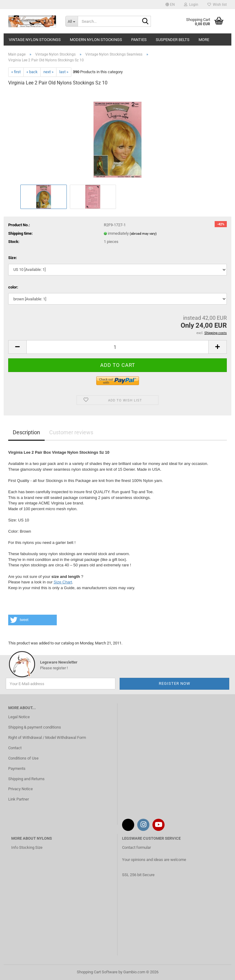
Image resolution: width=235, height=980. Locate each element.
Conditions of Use (23, 758)
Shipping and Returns (26, 779)
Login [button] (191, 5)
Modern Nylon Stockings (96, 40)
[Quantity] (118, 347)
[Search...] (72, 21)
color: (13, 287)
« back (32, 72)
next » (48, 72)
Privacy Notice (20, 789)
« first (16, 72)
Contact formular (136, 847)
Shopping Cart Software (97, 972)
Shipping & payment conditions (35, 727)
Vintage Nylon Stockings (35, 40)
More (204, 40)
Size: (13, 258)
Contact (15, 748)
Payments (17, 768)
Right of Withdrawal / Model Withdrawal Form (47, 738)
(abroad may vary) (143, 234)
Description (26, 432)
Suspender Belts (173, 40)
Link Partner (19, 799)
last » (64, 72)
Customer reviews (71, 432)
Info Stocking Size (27, 847)
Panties (139, 40)
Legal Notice (19, 717)
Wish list (217, 5)
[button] (170, 5)
